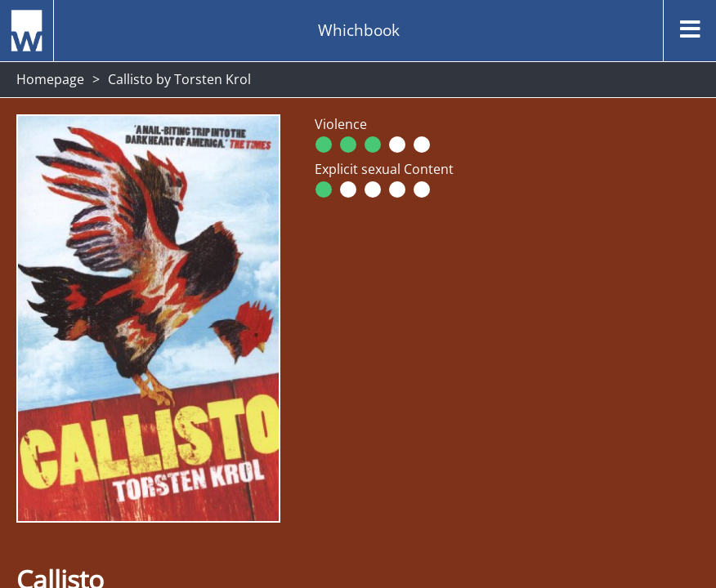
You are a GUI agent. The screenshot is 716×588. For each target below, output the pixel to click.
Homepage (50, 79)
